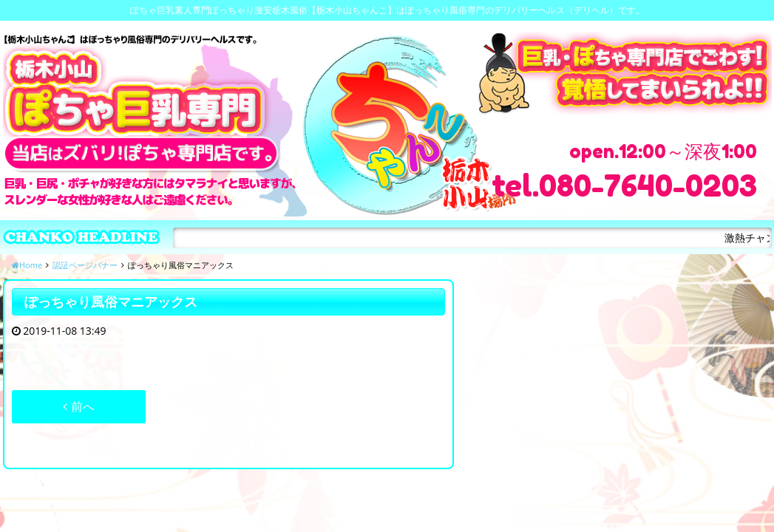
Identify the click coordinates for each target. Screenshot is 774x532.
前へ (78, 406)
